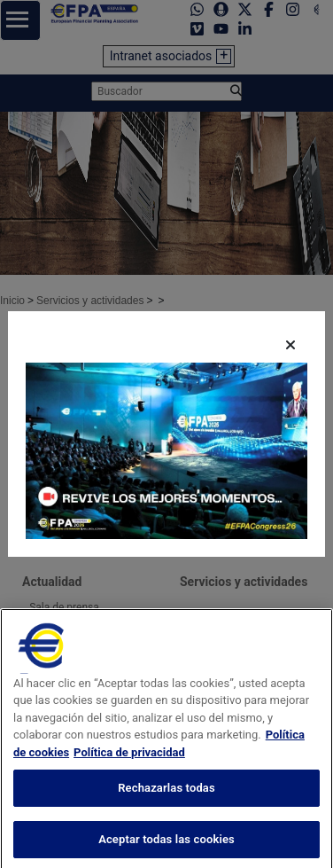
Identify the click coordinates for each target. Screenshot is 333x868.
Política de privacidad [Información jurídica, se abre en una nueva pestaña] (129, 766)
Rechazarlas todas (166, 802)
